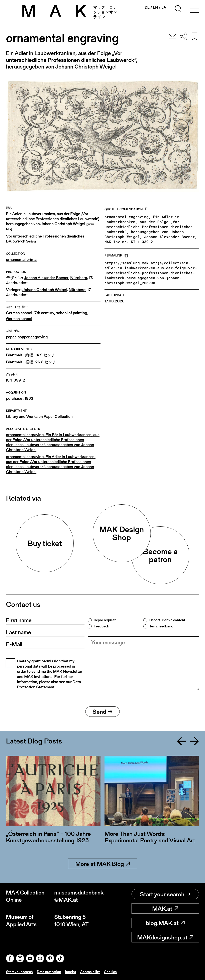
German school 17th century (30, 313)
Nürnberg (79, 278)
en (155, 7)
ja (164, 7)
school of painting (72, 313)
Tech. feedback (161, 626)
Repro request (105, 620)
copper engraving (33, 337)
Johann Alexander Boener (46, 278)
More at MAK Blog (103, 864)
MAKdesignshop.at (165, 937)
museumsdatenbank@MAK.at (78, 896)
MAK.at (165, 908)
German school (19, 319)
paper (11, 337)
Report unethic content (167, 620)
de (147, 7)
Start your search (165, 894)
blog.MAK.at (165, 923)
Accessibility (90, 972)
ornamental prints (21, 260)
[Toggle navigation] (195, 9)
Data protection (49, 972)
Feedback (101, 626)
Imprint (71, 972)
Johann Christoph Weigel (45, 290)
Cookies (110, 972)
